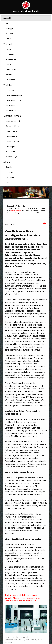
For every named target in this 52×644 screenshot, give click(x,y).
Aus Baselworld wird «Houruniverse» (21, 595)
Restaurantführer (12, 126)
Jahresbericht (11, 70)
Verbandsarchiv (12, 152)
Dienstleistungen (12, 116)
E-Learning (10, 90)
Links (8, 182)
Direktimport (11, 147)
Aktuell (7, 18)
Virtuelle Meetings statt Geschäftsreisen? (23, 598)
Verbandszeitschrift (13, 121)
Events (8, 64)
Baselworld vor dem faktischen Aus (20, 601)
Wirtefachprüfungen (14, 100)
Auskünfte (10, 75)
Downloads (10, 80)
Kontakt (9, 167)
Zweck (8, 49)
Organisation (11, 54)
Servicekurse (10, 106)
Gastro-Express (11, 131)
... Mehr (7, 162)
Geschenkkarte (11, 136)
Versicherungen (12, 157)
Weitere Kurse (11, 111)
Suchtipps (9, 29)
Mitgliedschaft (11, 59)
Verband (8, 44)
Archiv (8, 23)
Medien (9, 39)
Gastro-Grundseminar (14, 95)
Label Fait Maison (12, 141)
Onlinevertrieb (23, 637)
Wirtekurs (8, 85)
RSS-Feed (9, 34)
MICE (14, 637)
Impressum (10, 172)
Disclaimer (10, 177)
